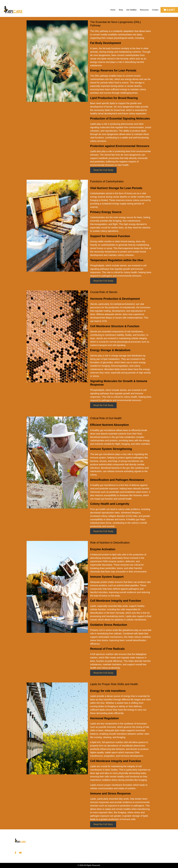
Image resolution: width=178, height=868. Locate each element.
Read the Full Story (103, 824)
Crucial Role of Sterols (104, 292)
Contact (155, 10)
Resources (144, 10)
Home (113, 10)
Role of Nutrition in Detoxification (110, 543)
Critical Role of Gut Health (106, 418)
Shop (121, 10)
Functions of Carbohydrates (107, 181)
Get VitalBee (131, 10)
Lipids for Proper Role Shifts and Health (114, 684)
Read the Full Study (103, 170)
